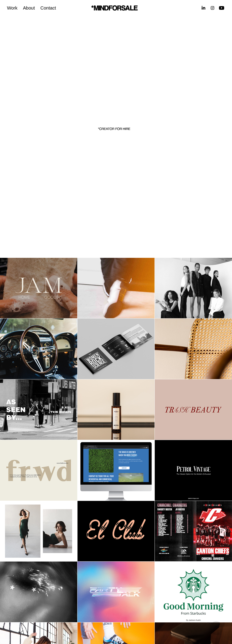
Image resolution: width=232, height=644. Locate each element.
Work (12, 8)
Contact (48, 8)
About (29, 8)
